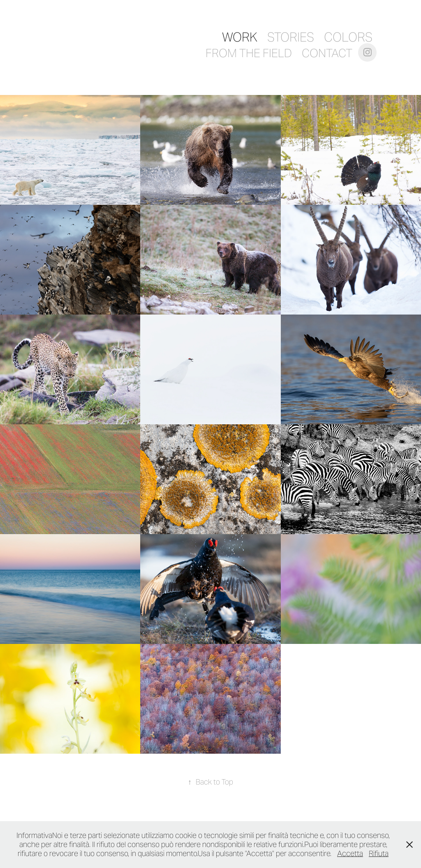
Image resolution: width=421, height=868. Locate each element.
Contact (327, 53)
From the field (249, 53)
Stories (291, 37)
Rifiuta (379, 853)
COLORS (348, 37)
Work (240, 37)
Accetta (350, 853)
